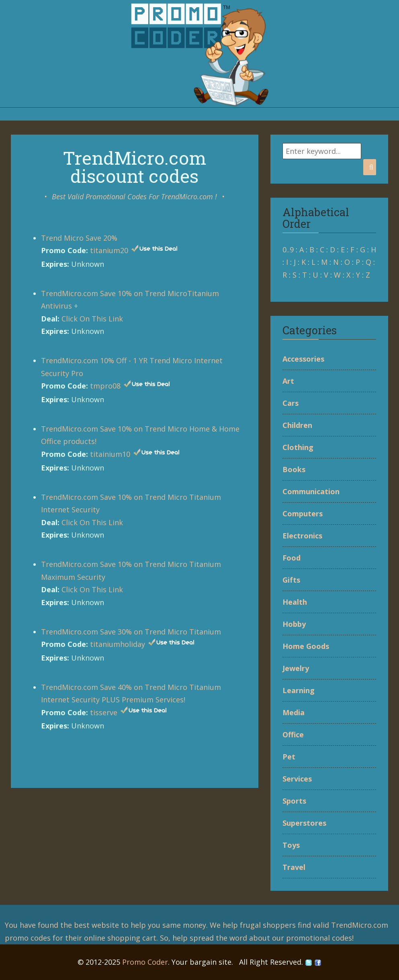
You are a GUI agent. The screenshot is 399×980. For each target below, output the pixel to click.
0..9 (288, 250)
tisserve (104, 712)
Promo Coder (145, 962)
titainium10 (110, 454)
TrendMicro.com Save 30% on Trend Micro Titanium (131, 632)
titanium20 (109, 250)
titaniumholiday (118, 644)
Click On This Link (92, 319)
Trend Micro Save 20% (79, 238)
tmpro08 (105, 386)
